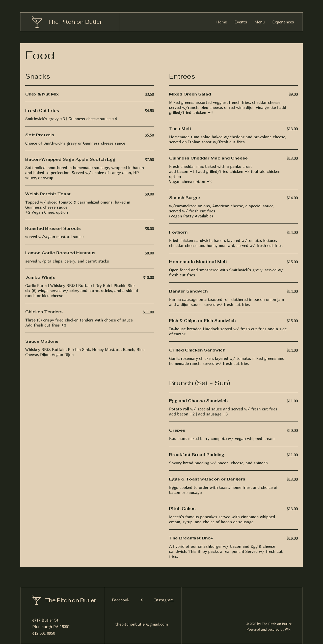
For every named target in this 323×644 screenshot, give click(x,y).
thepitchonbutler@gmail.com (142, 624)
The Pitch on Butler (75, 22)
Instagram (164, 600)
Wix (288, 629)
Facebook (120, 600)
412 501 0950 (44, 633)
